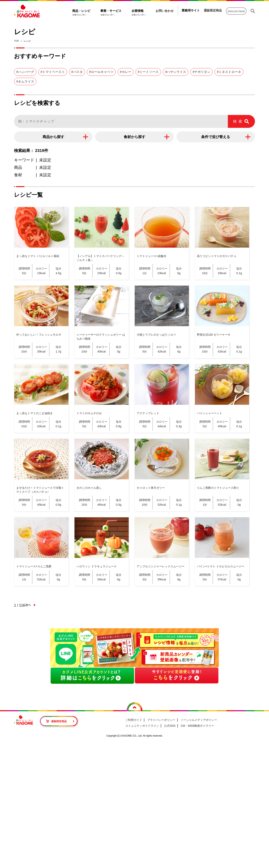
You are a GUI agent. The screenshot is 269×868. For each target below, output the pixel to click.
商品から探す (53, 137)
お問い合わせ (165, 11)
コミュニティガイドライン (142, 726)
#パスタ (77, 72)
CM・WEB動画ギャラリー (197, 726)
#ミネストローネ (229, 72)
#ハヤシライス (176, 72)
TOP (16, 41)
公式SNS (170, 726)
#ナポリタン (201, 72)
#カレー (126, 72)
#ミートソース (148, 72)
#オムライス (25, 81)
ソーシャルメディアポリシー (199, 720)
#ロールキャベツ (101, 72)
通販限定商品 (213, 10)
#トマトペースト (53, 72)
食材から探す (134, 137)
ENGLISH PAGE (236, 11)
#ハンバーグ (25, 72)
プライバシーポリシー (161, 720)
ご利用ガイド (134, 720)
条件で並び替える (216, 137)
